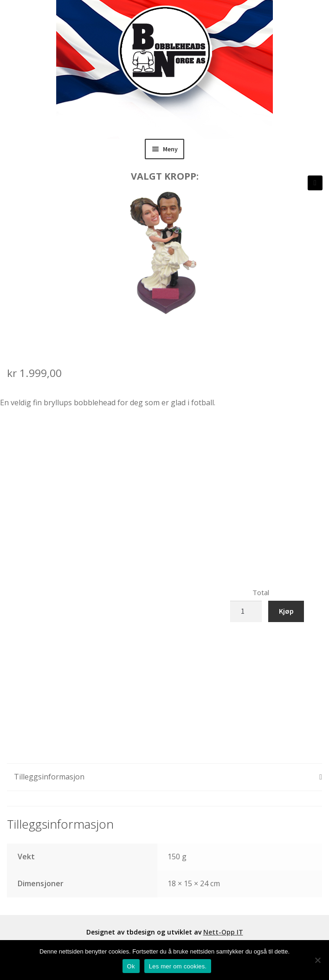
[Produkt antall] (246, 611)
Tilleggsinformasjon (49, 777)
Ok (131, 966)
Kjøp (286, 611)
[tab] (164, 777)
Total (261, 592)
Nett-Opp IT (223, 932)
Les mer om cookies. (178, 966)
